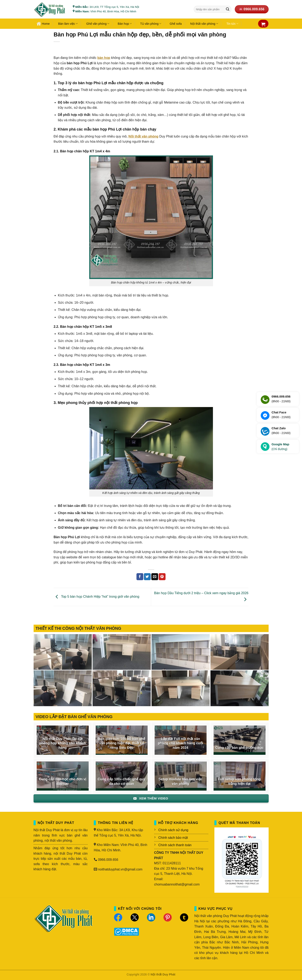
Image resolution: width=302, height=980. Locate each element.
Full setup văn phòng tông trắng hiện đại (239, 781)
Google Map (280, 447)
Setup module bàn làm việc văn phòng (180, 781)
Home (43, 24)
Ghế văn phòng (98, 24)
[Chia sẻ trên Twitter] (147, 577)
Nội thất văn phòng (204, 24)
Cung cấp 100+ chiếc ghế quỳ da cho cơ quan (122, 781)
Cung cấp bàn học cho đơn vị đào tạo (63, 781)
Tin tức (233, 24)
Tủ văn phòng (151, 24)
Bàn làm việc (68, 24)
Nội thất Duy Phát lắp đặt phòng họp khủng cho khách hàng (63, 743)
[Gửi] (228, 9)
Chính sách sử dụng (173, 830)
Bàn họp (125, 24)
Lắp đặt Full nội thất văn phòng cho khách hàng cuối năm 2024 (181, 743)
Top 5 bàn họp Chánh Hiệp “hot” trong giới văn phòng (96, 597)
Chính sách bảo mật (173, 838)
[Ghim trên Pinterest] (162, 577)
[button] (263, 24)
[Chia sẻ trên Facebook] (140, 577)
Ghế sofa (176, 24)
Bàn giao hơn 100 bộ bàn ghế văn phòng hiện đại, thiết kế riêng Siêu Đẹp (122, 743)
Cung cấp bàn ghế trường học (239, 748)
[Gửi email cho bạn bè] (155, 577)
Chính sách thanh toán (175, 845)
